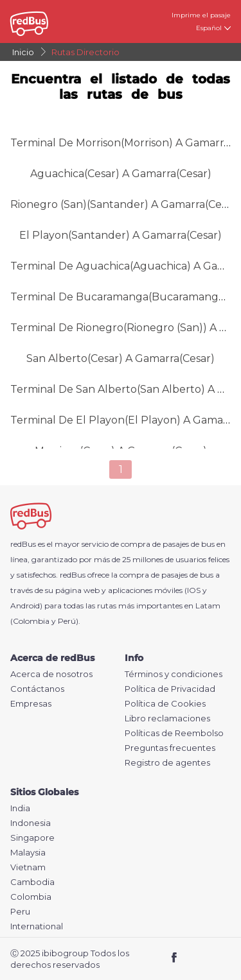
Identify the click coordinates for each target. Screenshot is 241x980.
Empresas (31, 704)
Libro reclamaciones (167, 718)
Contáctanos (37, 689)
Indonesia (31, 823)
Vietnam (28, 867)
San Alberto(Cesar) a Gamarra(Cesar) (121, 358)
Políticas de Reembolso (174, 733)
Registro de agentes (167, 763)
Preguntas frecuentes (170, 748)
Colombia (31, 897)
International (37, 926)
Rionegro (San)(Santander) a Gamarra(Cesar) (125, 204)
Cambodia (32, 882)
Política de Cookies (165, 704)
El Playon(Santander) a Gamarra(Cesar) (121, 235)
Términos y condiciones (174, 674)
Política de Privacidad (170, 689)
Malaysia (28, 853)
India (20, 808)
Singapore (32, 838)
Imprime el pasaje (201, 15)
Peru (20, 912)
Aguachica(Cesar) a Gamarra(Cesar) (121, 174)
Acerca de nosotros (51, 674)
